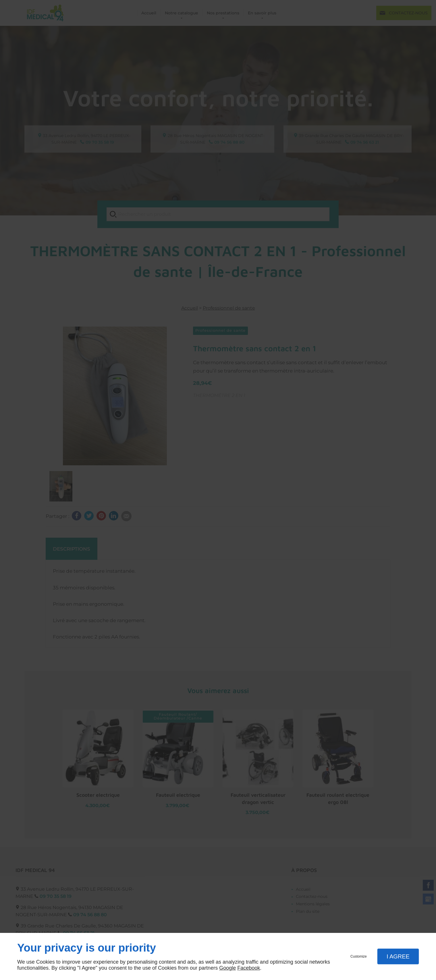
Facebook (249, 968)
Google (227, 968)
